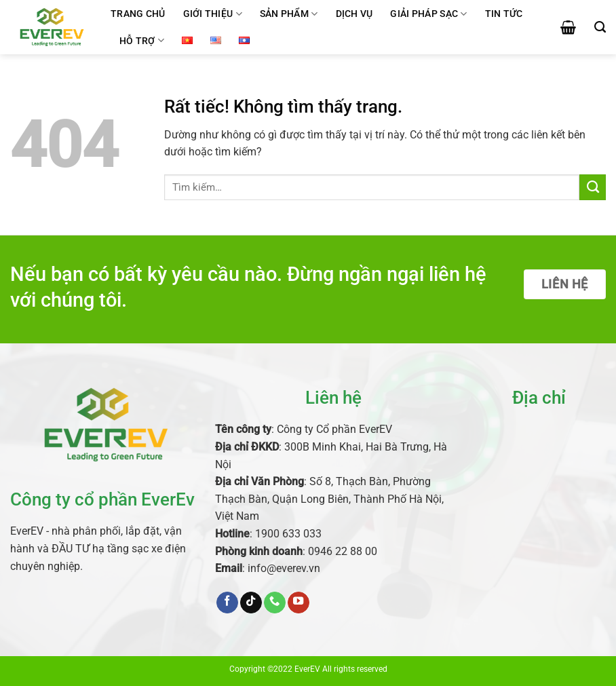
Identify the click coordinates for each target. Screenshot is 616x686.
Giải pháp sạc (428, 14)
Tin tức (504, 14)
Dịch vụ (354, 14)
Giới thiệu (213, 14)
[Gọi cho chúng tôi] (275, 603)
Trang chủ (138, 14)
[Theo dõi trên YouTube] (299, 603)
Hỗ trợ (142, 40)
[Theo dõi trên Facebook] (227, 603)
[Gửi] (593, 187)
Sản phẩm (289, 14)
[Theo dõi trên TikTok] (251, 603)
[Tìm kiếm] (600, 27)
